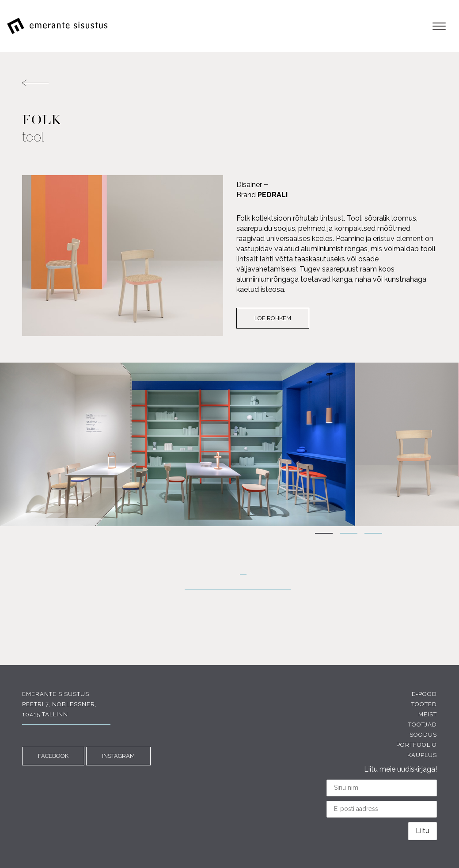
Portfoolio (417, 745)
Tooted (424, 704)
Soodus (423, 735)
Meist (428, 714)
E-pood (424, 694)
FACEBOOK (53, 756)
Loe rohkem (273, 318)
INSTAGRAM (118, 756)
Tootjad (423, 725)
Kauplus (422, 755)
